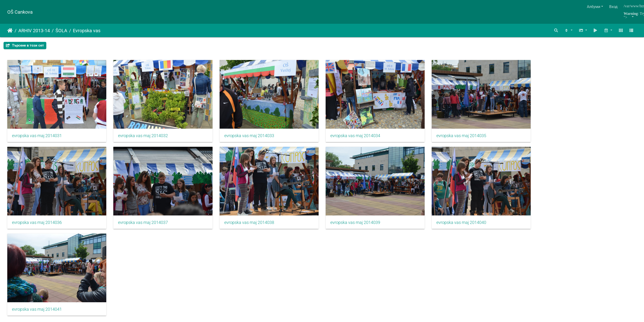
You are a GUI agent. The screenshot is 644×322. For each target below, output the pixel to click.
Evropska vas (87, 31)
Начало (10, 31)
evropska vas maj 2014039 (360, 225)
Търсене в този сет (25, 45)
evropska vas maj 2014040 (468, 225)
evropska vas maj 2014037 (145, 225)
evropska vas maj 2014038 (253, 225)
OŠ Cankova (20, 12)
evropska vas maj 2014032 (145, 137)
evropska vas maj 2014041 (37, 313)
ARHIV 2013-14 (34, 31)
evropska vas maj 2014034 (360, 137)
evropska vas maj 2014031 (37, 137)
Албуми (594, 7)
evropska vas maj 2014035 (468, 137)
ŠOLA (61, 31)
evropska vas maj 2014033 (253, 137)
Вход (613, 7)
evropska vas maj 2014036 (37, 225)
